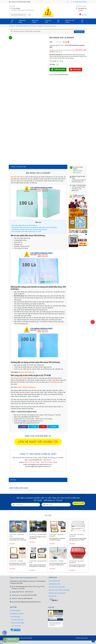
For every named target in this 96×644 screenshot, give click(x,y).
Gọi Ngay (81, 10)
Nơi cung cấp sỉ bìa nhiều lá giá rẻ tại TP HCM (26, 231)
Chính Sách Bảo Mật (54, 581)
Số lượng (52, 64)
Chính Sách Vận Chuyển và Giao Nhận (59, 590)
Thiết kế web (79, 638)
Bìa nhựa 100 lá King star (26, 372)
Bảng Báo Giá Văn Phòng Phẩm (57, 593)
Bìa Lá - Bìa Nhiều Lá (39, 26)
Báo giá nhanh (53, 596)
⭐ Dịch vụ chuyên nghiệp (17, 623)
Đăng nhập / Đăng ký (81, 2)
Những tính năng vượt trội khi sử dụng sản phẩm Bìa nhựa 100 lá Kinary (34, 227)
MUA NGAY (76, 70)
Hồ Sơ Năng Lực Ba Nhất (17, 614)
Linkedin (53, 427)
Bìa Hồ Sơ (30, 26)
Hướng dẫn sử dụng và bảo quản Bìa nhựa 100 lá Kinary (29, 229)
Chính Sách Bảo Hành (55, 584)
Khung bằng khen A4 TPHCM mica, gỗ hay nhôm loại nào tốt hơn (18, 564)
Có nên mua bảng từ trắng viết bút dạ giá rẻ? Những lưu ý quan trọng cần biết (58, 564)
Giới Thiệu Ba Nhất (15, 611)
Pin (43, 427)
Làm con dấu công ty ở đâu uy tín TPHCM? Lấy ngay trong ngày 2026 (78, 566)
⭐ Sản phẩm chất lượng (17, 620)
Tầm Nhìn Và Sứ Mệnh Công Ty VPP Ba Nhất (38, 538)
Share (23, 427)
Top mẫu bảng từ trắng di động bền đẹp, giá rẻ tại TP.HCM (78, 539)
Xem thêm (12, 544)
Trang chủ (12, 26)
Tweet (33, 427)
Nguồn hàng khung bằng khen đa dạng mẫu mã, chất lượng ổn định (38, 566)
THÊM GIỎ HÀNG (58, 70)
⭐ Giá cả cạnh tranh (16, 626)
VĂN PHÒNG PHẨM (21, 26)
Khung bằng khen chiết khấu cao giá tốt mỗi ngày (57, 539)
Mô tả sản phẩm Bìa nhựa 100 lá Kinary (24, 225)
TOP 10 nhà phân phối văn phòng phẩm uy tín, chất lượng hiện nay (18, 539)
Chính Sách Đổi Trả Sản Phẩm (57, 587)
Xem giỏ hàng (79, 32)
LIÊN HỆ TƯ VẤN (79, 503)
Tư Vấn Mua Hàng (15, 617)
